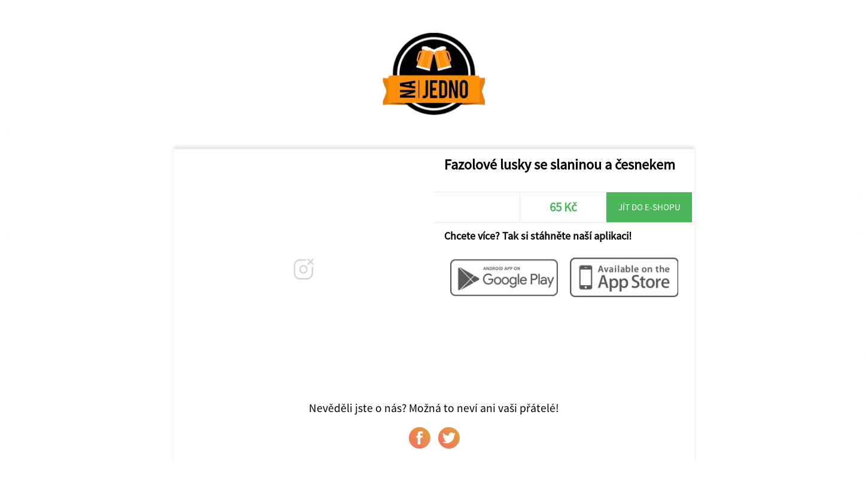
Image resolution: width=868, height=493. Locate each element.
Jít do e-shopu (650, 207)
